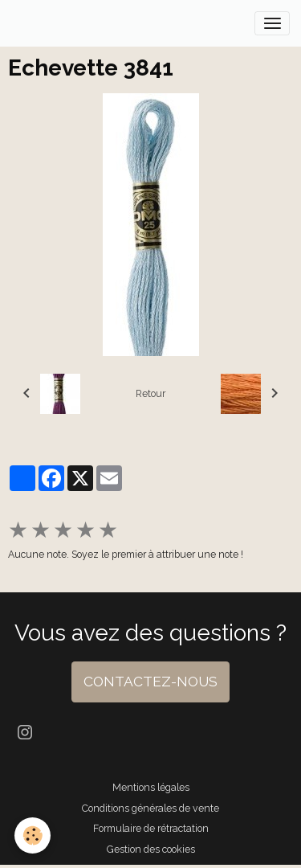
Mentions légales (151, 787)
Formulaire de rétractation (151, 828)
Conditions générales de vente (150, 808)
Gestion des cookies (151, 849)
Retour (150, 393)
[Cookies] (33, 835)
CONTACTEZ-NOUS (150, 682)
